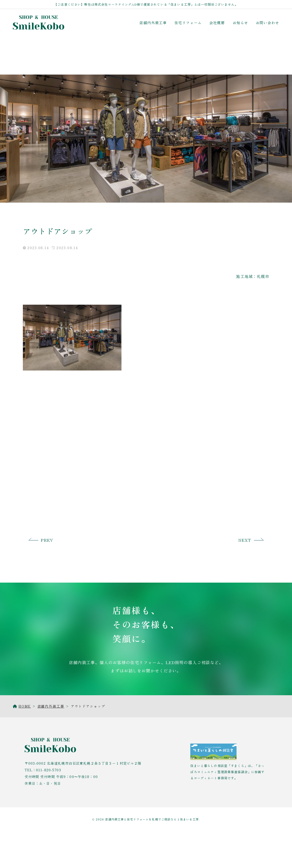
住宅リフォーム (188, 23)
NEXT (245, 540)
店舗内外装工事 (153, 23)
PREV (47, 540)
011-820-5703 (49, 770)
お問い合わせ (267, 23)
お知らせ (241, 23)
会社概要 (217, 23)
